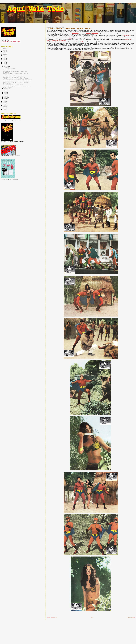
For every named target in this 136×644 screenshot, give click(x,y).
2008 (4, 108)
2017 (4, 61)
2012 (4, 103)
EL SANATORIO (7, 72)
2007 (4, 109)
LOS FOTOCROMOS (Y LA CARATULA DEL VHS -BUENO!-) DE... (17, 82)
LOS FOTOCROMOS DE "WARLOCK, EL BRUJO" (14, 76)
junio (5, 92)
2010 (4, 105)
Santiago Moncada (126, 36)
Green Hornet (95, 33)
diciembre (6, 65)
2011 (4, 104)
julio (5, 91)
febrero (5, 97)
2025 (4, 50)
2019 (4, 58)
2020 (4, 57)
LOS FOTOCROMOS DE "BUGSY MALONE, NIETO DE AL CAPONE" (18, 80)
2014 (4, 100)
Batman (88, 33)
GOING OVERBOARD (8, 84)
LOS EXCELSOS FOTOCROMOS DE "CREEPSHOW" (14, 77)
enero (5, 99)
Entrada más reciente (52, 618)
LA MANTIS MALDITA (8, 70)
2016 (4, 62)
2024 (4, 51)
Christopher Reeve (81, 42)
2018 (4, 60)
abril (5, 95)
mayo (5, 94)
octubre (5, 67)
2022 (4, 54)
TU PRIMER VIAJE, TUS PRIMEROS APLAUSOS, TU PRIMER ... (17, 79)
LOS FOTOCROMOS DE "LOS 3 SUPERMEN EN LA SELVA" (16, 74)
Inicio (92, 618)
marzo (5, 96)
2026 (4, 49)
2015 (4, 64)
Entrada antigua (131, 618)
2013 (4, 101)
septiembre (6, 89)
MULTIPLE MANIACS (8, 87)
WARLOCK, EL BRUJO (8, 81)
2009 (4, 107)
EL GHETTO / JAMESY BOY (9, 75)
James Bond (75, 33)
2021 (4, 56)
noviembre (6, 66)
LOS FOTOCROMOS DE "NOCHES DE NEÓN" (13, 85)
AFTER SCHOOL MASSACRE (10, 69)
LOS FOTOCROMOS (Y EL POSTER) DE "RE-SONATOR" (15, 71)
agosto (5, 90)
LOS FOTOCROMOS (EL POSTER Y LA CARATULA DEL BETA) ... (17, 86)
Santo (70, 38)
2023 (4, 53)
